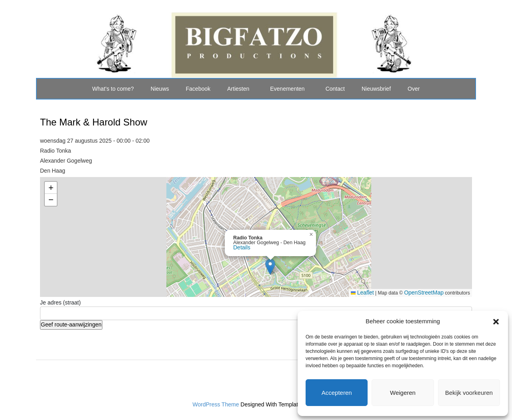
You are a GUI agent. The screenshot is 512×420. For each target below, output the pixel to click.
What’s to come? (113, 89)
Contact (335, 89)
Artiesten (238, 89)
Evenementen (287, 89)
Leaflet (362, 293)
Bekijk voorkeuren (469, 393)
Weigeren (403, 393)
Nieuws (160, 89)
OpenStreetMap (424, 293)
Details (242, 247)
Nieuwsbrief (376, 89)
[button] (496, 321)
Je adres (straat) (60, 303)
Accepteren (337, 393)
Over (414, 89)
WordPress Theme (216, 404)
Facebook (198, 89)
